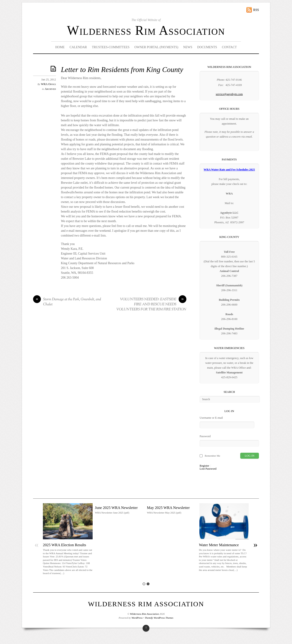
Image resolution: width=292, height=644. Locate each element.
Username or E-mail (211, 418)
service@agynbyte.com (229, 94)
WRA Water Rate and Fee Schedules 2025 (229, 170)
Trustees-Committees (111, 47)
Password (205, 436)
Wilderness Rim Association (146, 30)
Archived (50, 89)
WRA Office (48, 84)
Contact (229, 47)
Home (60, 47)
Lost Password (208, 469)
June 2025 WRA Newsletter (116, 508)
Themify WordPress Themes (159, 618)
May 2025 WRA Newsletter (168, 508)
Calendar (78, 47)
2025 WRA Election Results (64, 545)
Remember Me (212, 456)
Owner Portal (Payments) (156, 47)
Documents (207, 47)
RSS (256, 10)
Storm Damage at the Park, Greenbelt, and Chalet (67, 302)
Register (204, 466)
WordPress (137, 618)
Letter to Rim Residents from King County (122, 70)
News (188, 47)
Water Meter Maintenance (219, 545)
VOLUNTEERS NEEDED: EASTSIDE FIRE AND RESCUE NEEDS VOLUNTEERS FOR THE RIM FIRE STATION (151, 304)
